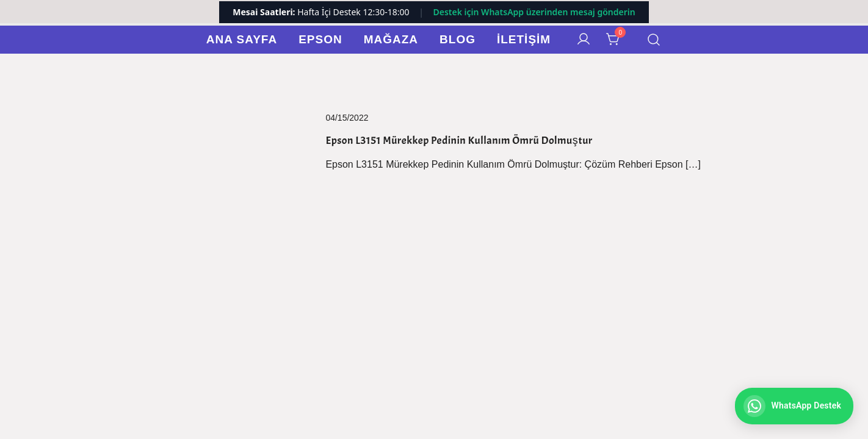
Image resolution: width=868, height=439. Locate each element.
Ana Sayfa (242, 39)
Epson (320, 39)
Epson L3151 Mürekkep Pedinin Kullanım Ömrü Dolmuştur (459, 141)
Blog (458, 39)
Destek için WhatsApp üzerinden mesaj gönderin (534, 12)
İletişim (524, 39)
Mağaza (391, 39)
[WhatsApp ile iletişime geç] (794, 406)
